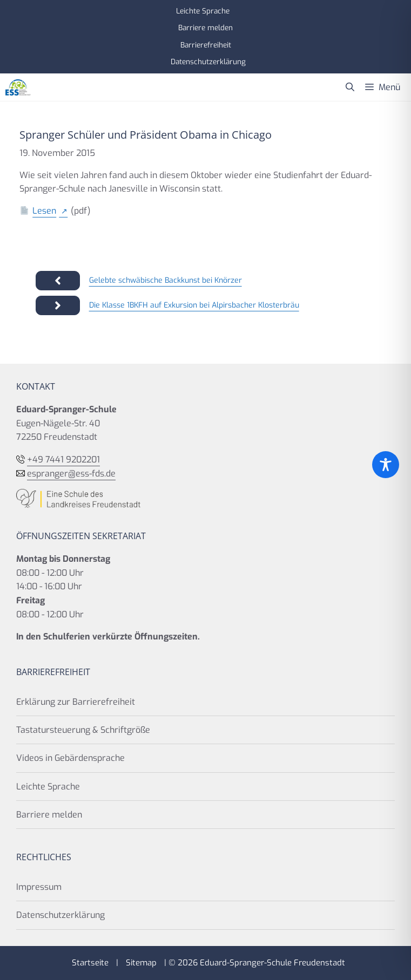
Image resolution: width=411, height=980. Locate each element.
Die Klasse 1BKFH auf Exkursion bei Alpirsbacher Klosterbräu (194, 305)
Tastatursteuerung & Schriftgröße (83, 730)
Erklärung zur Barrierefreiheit (76, 702)
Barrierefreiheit (206, 45)
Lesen (44, 211)
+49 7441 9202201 (63, 460)
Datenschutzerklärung (208, 62)
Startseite (90, 963)
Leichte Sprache (203, 11)
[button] (350, 87)
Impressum (39, 887)
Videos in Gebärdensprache (70, 758)
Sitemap (141, 963)
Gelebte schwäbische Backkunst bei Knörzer (166, 280)
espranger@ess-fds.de (71, 474)
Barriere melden (205, 28)
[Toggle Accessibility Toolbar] (386, 465)
